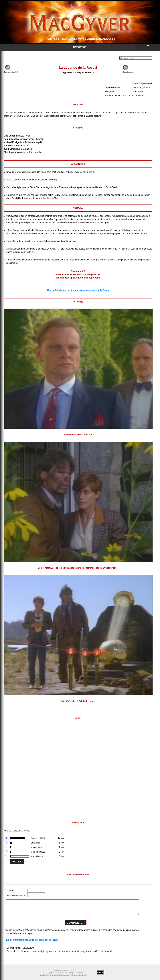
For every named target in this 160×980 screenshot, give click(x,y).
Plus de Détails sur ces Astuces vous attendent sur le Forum (78, 290)
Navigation (116, 47)
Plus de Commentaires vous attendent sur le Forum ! (32, 940)
